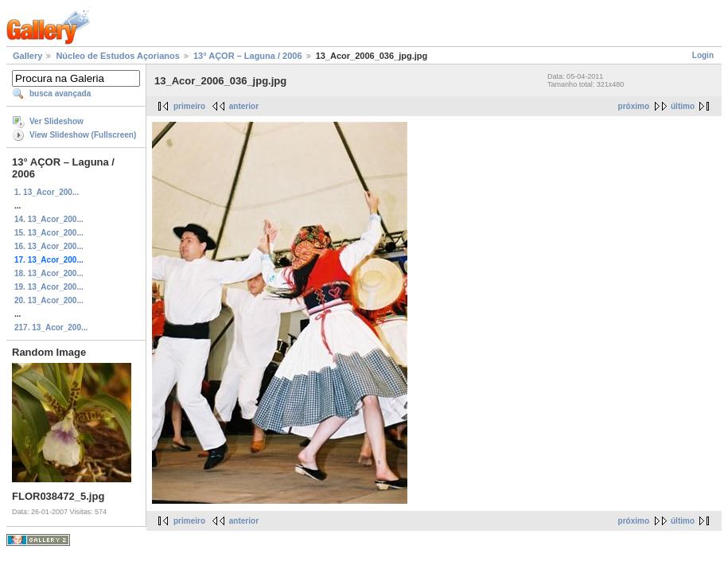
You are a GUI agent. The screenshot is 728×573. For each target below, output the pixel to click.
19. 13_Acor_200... (49, 287)
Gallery (27, 56)
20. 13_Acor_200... (49, 300)
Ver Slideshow (56, 121)
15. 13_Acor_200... (49, 233)
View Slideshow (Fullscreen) (83, 135)
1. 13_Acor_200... (47, 192)
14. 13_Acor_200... (49, 219)
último (683, 106)
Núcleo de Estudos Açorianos (117, 56)
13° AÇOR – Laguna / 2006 (248, 56)
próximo (634, 106)
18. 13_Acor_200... (49, 273)
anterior (244, 106)
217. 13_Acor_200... (51, 327)
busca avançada (60, 94)
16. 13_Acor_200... (49, 246)
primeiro (189, 106)
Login (703, 55)
